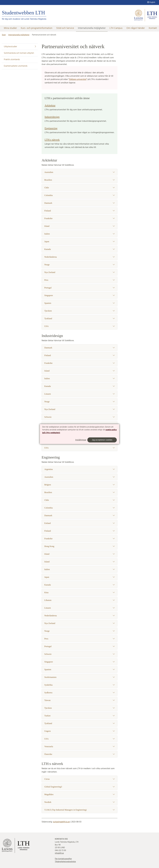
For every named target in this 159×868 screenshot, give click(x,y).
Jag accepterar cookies (102, 440)
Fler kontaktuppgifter (63, 859)
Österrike (79, 754)
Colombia (79, 195)
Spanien (79, 303)
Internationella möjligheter (92, 28)
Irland (79, 226)
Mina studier (10, 28)
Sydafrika (79, 685)
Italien (79, 234)
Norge (79, 265)
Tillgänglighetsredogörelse (65, 862)
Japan (79, 241)
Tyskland (79, 318)
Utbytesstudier (20, 47)
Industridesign (52, 117)
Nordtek (79, 802)
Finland (79, 211)
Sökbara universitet (78, 79)
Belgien (79, 485)
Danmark (79, 203)
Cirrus (79, 779)
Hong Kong (79, 546)
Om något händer (136, 28)
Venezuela (79, 746)
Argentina (79, 469)
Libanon (79, 600)
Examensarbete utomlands (16, 66)
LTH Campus (116, 28)
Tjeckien (79, 311)
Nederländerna (79, 257)
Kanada (79, 249)
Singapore (79, 295)
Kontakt (153, 28)
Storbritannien (79, 677)
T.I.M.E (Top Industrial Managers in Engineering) (79, 810)
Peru (79, 280)
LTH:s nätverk (52, 140)
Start (4, 35)
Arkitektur (50, 105)
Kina (79, 592)
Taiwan (79, 700)
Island (79, 371)
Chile (79, 188)
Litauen (79, 394)
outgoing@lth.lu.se (61, 822)
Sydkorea (79, 693)
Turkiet (79, 716)
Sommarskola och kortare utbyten (19, 53)
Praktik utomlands (12, 60)
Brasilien (79, 180)
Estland (79, 523)
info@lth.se (59, 853)
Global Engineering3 (79, 787)
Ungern (79, 731)
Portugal (79, 288)
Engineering (51, 128)
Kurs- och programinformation (37, 28)
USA (79, 326)
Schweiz (79, 417)
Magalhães (79, 794)
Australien (79, 172)
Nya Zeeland (79, 272)
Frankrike (79, 218)
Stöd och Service (65, 28)
